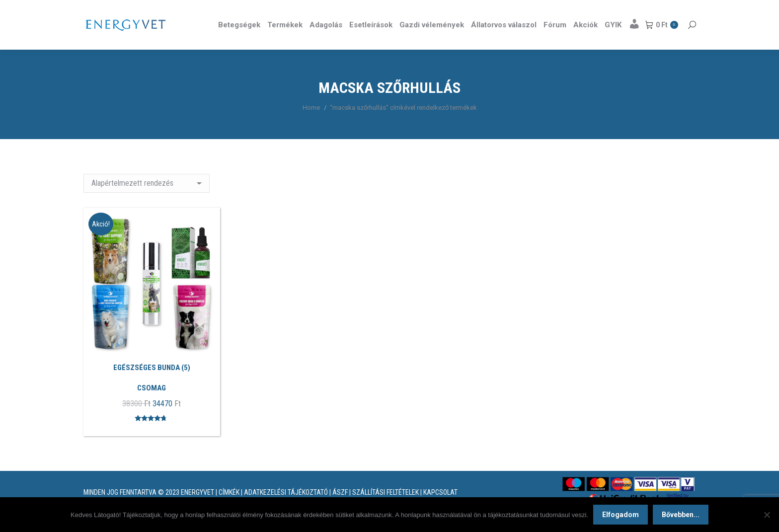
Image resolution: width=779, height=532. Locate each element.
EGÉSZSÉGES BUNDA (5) (152, 385)
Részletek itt (671, 9)
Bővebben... (681, 515)
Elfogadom (621, 515)
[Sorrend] (147, 201)
